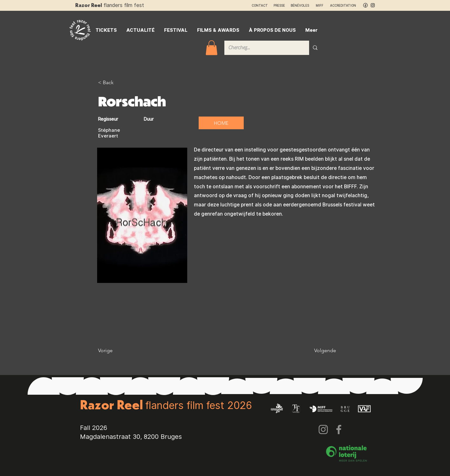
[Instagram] (323, 429)
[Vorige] (119, 351)
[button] (212, 48)
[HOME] (221, 123)
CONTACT (260, 5)
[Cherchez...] (262, 48)
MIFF (322, 5)
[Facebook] (339, 429)
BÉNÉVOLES (300, 5)
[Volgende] (320, 351)
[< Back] (119, 83)
